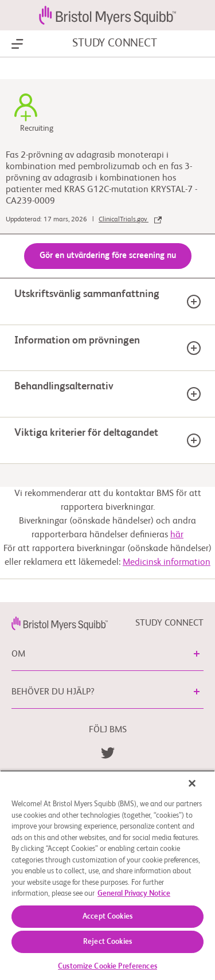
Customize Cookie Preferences (107, 967)
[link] (60, 623)
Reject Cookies (107, 942)
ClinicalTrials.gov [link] (130, 220)
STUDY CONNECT (114, 44)
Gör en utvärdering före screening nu (108, 255)
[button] (197, 654)
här (177, 535)
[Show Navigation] (17, 44)
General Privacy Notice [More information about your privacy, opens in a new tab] (134, 894)
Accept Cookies (107, 917)
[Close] (192, 783)
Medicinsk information (167, 563)
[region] (107, 875)
